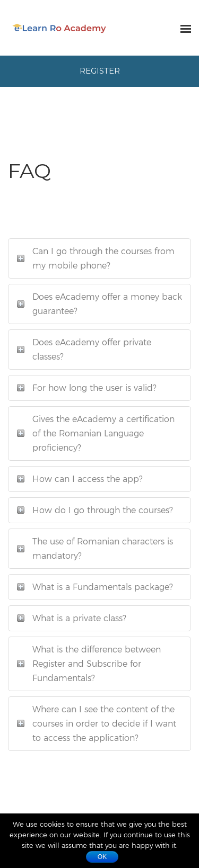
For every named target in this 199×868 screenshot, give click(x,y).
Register (100, 71)
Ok (102, 857)
